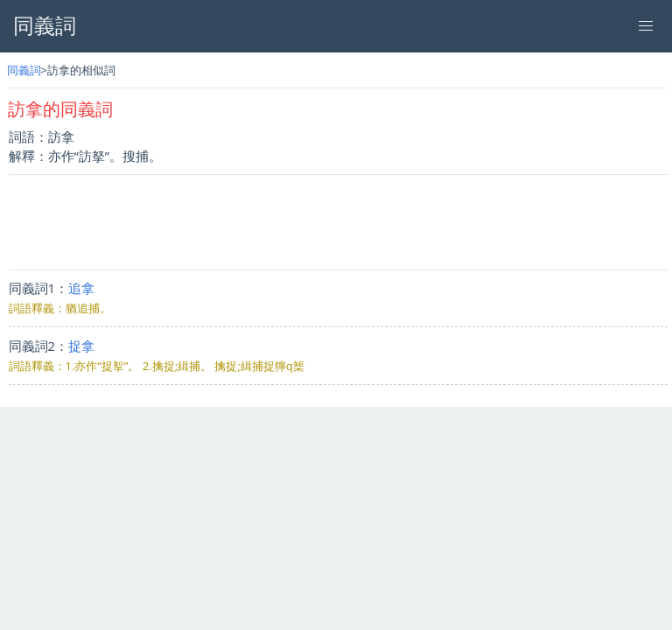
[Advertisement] (338, 222)
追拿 (81, 288)
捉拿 (81, 346)
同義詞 (24, 70)
